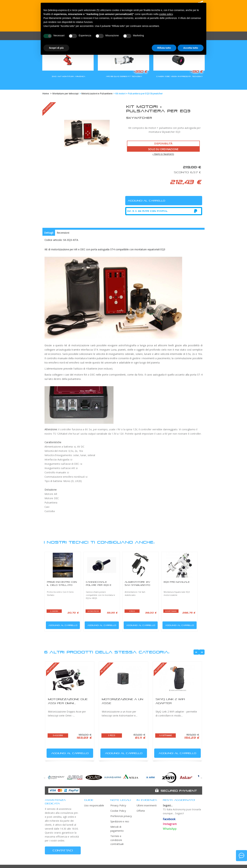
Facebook (169, 819)
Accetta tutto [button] (191, 48)
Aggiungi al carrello (62, 624)
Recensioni (63, 233)
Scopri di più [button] (56, 48)
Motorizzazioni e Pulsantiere (97, 93)
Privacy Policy (118, 805)
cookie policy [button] (166, 14)
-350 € (140, 71)
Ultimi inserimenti (147, 805)
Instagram (170, 824)
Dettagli (49, 233)
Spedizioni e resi (120, 821)
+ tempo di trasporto (163, 154)
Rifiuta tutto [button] (164, 48)
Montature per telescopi (65, 93)
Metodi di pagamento (117, 829)
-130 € (196, 71)
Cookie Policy (118, 811)
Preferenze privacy (121, 816)
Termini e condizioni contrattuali (117, 840)
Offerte (141, 811)
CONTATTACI (63, 850)
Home (46, 93)
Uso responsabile (94, 805)
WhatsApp (170, 829)
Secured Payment (179, 791)
